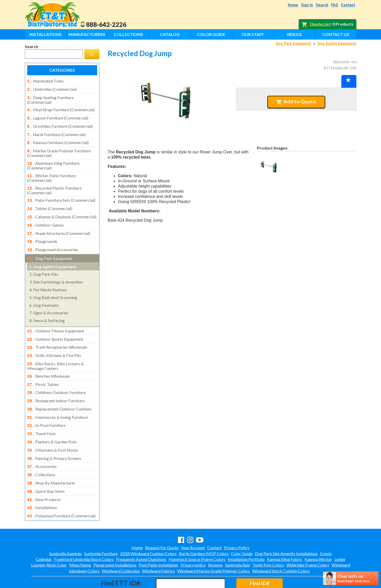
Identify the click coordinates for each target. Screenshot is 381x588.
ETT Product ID (336, 68)
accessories (42, 448)
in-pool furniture (46, 409)
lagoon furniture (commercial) (58, 116)
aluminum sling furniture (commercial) (53, 160)
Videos (294, 34)
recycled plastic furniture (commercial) (55, 184)
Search (322, 5)
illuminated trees (45, 81)
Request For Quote (162, 525)
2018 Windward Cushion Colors (148, 531)
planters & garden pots (52, 425)
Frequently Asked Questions (141, 537)
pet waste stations (48, 279)
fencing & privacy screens (54, 440)
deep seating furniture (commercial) (50, 98)
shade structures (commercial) (59, 225)
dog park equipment (50, 249)
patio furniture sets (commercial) (61, 194)
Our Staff (253, 34)
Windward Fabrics (158, 549)
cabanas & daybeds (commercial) (62, 210)
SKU (336, 62)
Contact (348, 5)
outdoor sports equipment (55, 328)
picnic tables (43, 371)
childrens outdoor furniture (56, 378)
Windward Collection (121, 549)
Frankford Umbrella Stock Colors (84, 537)
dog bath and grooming (53, 287)
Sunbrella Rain (238, 543)
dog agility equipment (53, 256)
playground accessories (53, 240)
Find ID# (260, 561)
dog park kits (44, 264)
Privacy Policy (237, 525)
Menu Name (80, 543)
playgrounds (42, 233)
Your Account (193, 525)
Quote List (320, 24)
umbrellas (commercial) (52, 89)
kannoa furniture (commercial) (58, 139)
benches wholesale (49, 363)
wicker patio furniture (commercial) (52, 172)
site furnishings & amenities (56, 271)
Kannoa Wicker (318, 537)
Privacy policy (193, 543)
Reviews (215, 543)
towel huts (42, 417)
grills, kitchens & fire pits (54, 344)
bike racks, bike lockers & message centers (56, 353)
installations (42, 486)
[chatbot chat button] (351, 578)
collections (41, 456)
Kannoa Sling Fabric (285, 537)
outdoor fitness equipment (56, 321)
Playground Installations (115, 543)
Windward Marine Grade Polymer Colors (214, 549)
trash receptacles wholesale (57, 336)
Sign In (307, 5)
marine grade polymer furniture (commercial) (59, 148)
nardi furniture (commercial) (56, 131)
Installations (46, 34)
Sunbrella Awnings (66, 531)
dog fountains (44, 295)
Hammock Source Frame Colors (197, 537)
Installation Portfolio (246, 537)
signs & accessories (49, 302)
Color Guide (211, 34)
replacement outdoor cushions (60, 394)
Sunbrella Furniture (101, 531)
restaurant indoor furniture (56, 386)
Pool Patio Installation (159, 543)
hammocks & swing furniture (58, 402)
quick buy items (46, 471)
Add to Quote (296, 102)
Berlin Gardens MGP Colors (204, 531)
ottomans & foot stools (53, 433)
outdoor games (46, 217)
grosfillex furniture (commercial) (60, 124)
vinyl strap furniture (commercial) (61, 108)
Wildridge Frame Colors (308, 543)
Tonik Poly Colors (268, 543)
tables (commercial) (50, 202)
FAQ (335, 5)
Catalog (170, 34)
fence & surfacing (47, 310)
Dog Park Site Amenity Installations (286, 531)
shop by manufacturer (51, 463)
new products (44, 479)
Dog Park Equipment (294, 44)
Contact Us (336, 34)
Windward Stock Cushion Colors (281, 549)
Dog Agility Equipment (337, 44)
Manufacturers (87, 34)
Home (293, 5)
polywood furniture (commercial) (62, 494)
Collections (128, 34)
